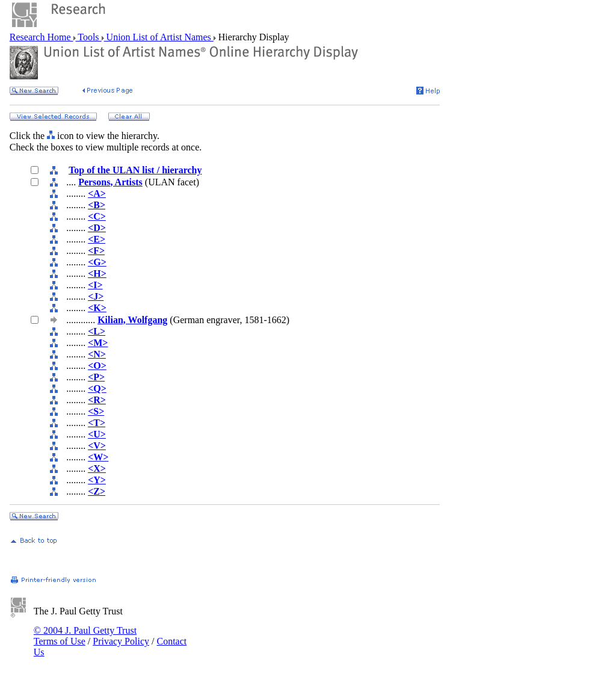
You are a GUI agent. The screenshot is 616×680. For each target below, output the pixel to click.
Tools (89, 37)
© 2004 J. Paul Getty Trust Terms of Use (85, 636)
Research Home (42, 37)
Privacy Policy (121, 641)
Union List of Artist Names (159, 37)
